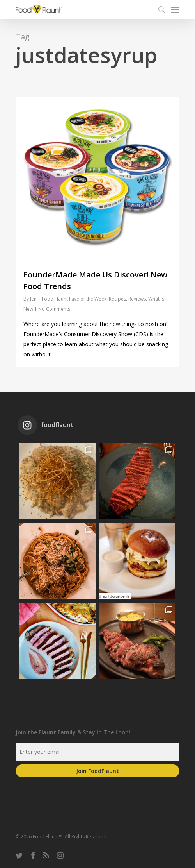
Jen (33, 299)
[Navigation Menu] (175, 9)
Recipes (117, 299)
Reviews (137, 299)
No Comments (54, 309)
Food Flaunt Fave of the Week (74, 299)
